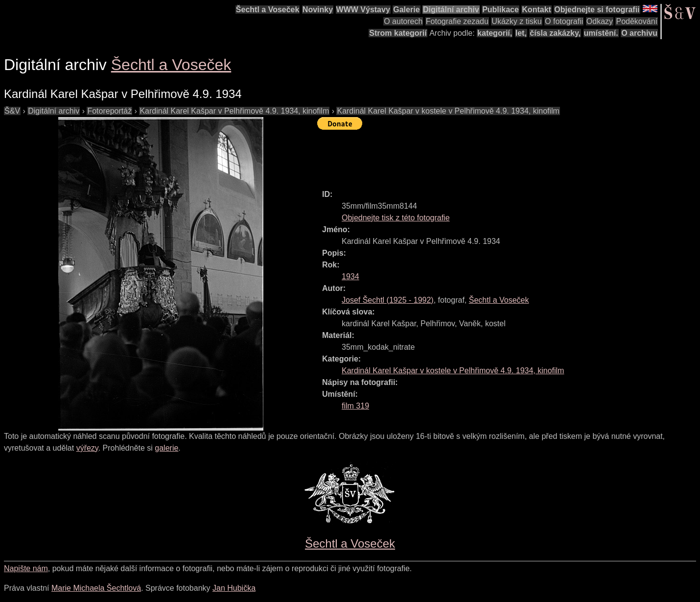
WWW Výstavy (363, 10)
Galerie (406, 10)
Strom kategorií (398, 33)
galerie (166, 448)
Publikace (501, 10)
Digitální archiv (451, 10)
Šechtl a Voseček (268, 10)
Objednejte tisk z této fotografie (396, 218)
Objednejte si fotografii (597, 10)
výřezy (87, 448)
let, (521, 33)
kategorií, (495, 33)
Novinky (318, 10)
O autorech (403, 21)
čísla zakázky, (555, 33)
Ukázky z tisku (516, 21)
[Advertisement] (495, 155)
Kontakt (537, 10)
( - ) (388, 300)
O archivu (639, 33)
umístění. (601, 33)
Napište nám (26, 568)
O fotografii (564, 21)
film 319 (355, 406)
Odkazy (600, 21)
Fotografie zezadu (457, 21)
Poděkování (637, 21)
